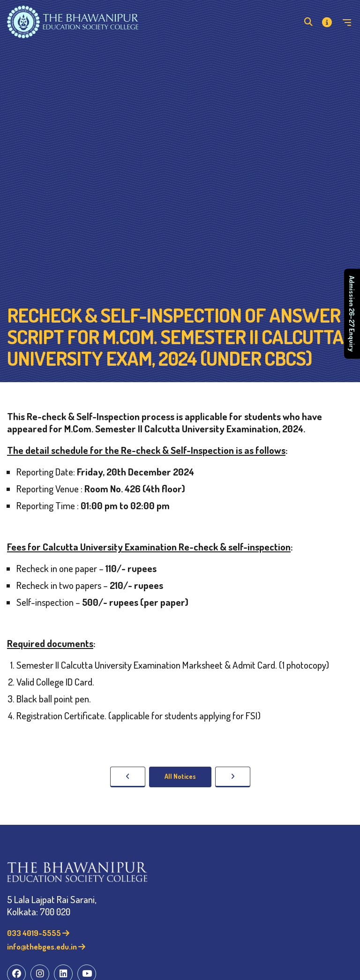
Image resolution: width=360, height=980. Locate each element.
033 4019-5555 (38, 933)
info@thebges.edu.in (46, 946)
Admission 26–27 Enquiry (352, 314)
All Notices (180, 776)
